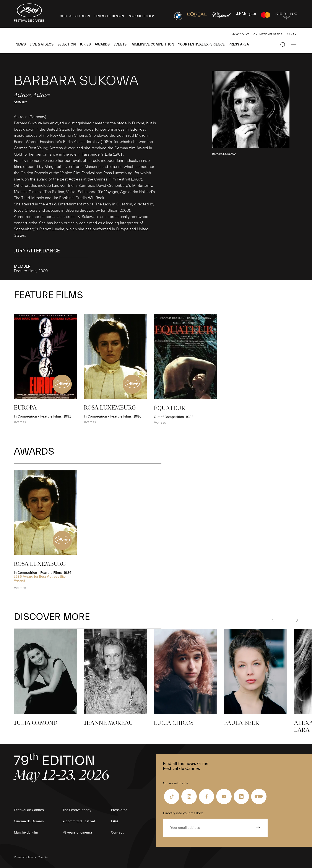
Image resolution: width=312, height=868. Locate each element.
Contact (117, 832)
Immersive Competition (152, 44)
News (21, 44)
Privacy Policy (23, 857)
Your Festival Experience (201, 44)
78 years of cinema (77, 832)
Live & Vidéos (42, 44)
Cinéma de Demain (29, 821)
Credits (43, 857)
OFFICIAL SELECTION (75, 16)
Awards (102, 44)
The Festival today (77, 810)
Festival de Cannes (29, 810)
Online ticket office (268, 34)
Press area (239, 44)
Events (120, 44)
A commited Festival (79, 821)
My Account (240, 34)
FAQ (114, 821)
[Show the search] (283, 45)
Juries (85, 44)
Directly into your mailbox (183, 813)
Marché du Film (26, 832)
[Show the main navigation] (294, 45)
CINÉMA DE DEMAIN (109, 16)
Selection (67, 44)
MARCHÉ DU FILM (141, 16)
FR (288, 34)
